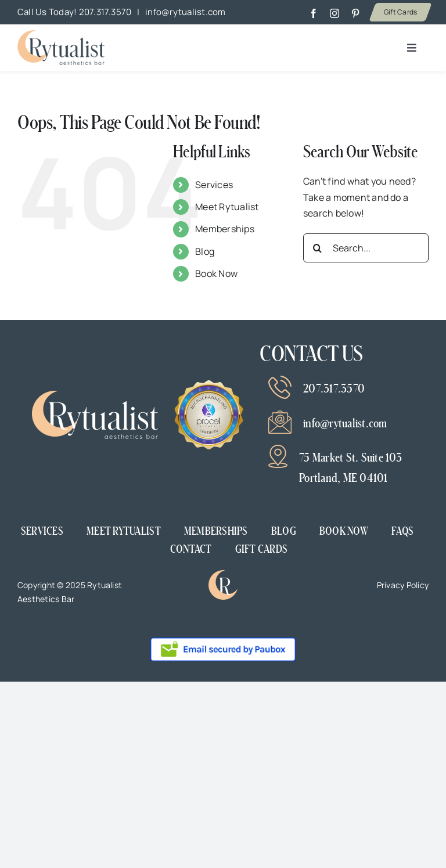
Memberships (225, 229)
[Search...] (366, 248)
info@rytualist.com (185, 12)
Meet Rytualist (227, 207)
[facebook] (314, 13)
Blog (205, 251)
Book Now (216, 273)
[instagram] (334, 13)
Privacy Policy (403, 585)
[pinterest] (355, 13)
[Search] (318, 248)
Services (214, 185)
